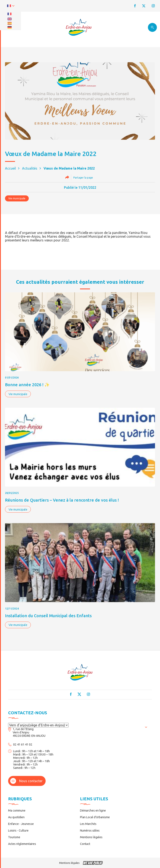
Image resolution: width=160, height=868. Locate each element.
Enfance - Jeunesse (21, 824)
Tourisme (14, 837)
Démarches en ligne (93, 811)
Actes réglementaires (22, 844)
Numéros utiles (90, 831)
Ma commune (17, 811)
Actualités (30, 168)
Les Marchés (88, 824)
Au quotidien (16, 817)
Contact (85, 844)
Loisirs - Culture (18, 831)
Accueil (10, 168)
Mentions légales (91, 837)
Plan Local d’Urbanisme (95, 817)
